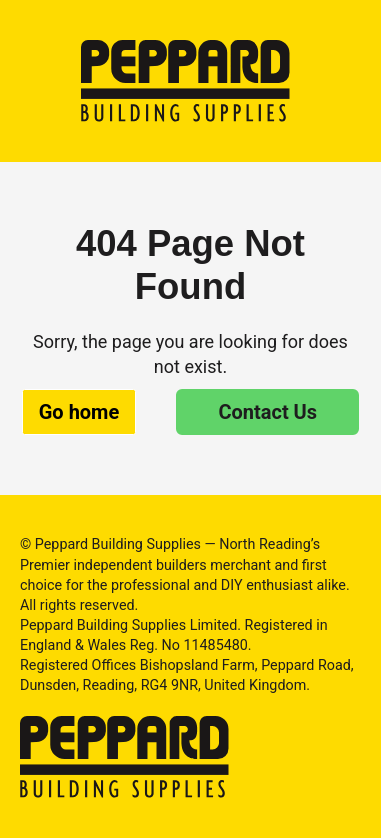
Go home (79, 412)
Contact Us (267, 412)
